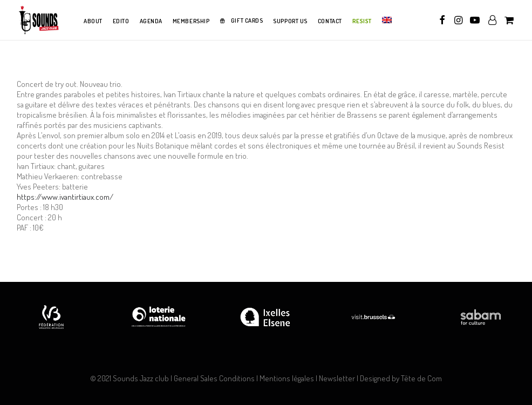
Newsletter (337, 378)
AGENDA (151, 21)
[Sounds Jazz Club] (38, 20)
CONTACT (330, 21)
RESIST (362, 21)
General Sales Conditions (214, 378)
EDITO (121, 21)
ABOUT (93, 21)
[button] (442, 20)
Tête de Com (421, 378)
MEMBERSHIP (191, 21)
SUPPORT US (290, 21)
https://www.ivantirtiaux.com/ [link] (65, 197)
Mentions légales (287, 378)
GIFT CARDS (247, 21)
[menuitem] (93, 22)
